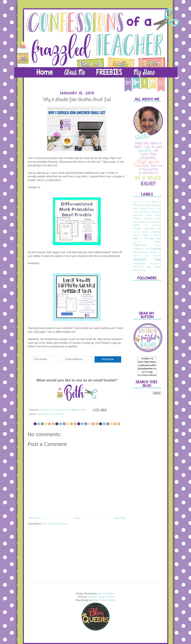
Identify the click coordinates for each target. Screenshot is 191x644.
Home (77, 518)
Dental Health (153, 215)
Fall (146, 225)
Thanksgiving (156, 264)
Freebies (137, 228)
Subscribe (108, 359)
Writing (143, 270)
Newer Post (35, 518)
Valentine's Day (142, 267)
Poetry (159, 245)
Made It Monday (152, 235)
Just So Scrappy (106, 594)
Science (137, 252)
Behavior (146, 205)
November (137, 242)
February (157, 225)
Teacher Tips (58, 414)
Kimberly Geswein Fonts (100, 597)
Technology (139, 263)
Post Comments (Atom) (55, 524)
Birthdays (157, 205)
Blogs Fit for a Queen (104, 600)
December (138, 215)
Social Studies (150, 252)
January (137, 235)
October (157, 242)
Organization (140, 245)
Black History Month (144, 208)
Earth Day (149, 222)
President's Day (141, 249)
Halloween (156, 232)
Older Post (120, 518)
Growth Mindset (141, 232)
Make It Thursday (143, 238)
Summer (157, 256)
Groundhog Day (153, 228)
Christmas (156, 212)
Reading (46, 414)
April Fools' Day (141, 202)
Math (39, 414)
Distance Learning (143, 218)
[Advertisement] (147, 444)
